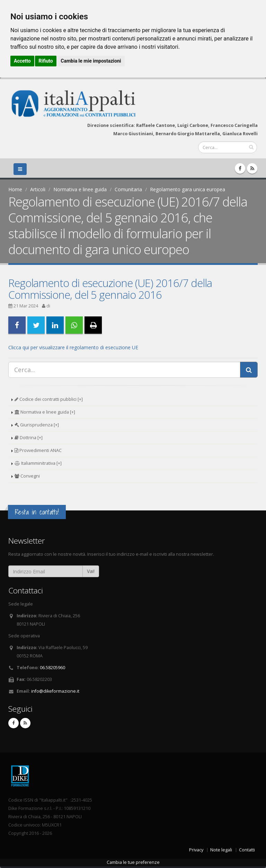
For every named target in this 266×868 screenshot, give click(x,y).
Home (15, 189)
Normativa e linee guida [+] (45, 412)
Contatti (247, 850)
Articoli (38, 189)
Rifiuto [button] (46, 61)
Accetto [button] (22, 61)
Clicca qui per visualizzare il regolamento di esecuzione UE (73, 347)
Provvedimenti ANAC (38, 450)
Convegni (27, 476)
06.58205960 (52, 668)
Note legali (221, 850)
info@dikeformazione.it (55, 691)
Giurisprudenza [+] (37, 425)
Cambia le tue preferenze (133, 862)
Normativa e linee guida (80, 189)
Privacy (196, 850)
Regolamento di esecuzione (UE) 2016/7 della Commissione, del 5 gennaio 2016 (110, 289)
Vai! (91, 571)
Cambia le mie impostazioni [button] (91, 61)
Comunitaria (128, 189)
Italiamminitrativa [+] (38, 463)
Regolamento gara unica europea (188, 189)
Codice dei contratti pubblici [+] (49, 399)
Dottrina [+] (29, 438)
